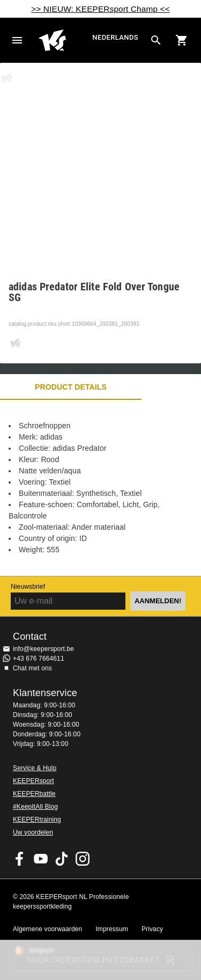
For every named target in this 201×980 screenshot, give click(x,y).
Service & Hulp (35, 768)
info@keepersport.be (43, 649)
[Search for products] (156, 40)
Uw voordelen (33, 832)
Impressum (112, 929)
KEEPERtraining (37, 820)
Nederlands (115, 37)
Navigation (17, 40)
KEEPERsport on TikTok (62, 859)
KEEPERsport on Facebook (20, 859)
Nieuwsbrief (28, 587)
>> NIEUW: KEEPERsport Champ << (100, 9)
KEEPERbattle (34, 794)
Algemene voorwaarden (47, 929)
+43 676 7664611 (39, 659)
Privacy (152, 929)
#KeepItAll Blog (35, 807)
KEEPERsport (33, 781)
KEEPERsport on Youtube (41, 859)
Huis (64, 40)
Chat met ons (32, 668)
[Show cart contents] (182, 40)
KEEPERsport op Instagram (83, 859)
